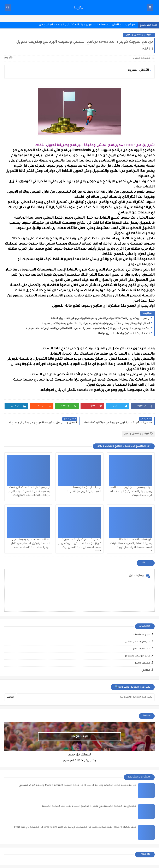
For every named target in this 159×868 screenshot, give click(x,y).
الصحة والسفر (142, 649)
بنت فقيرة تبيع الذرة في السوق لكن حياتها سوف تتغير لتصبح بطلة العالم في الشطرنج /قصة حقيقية (88, 329)
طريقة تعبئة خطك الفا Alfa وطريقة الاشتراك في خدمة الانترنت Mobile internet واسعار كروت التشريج (78, 785)
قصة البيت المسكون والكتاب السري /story (124, 334)
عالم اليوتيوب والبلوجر (138, 656)
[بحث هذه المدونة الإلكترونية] (86, 697)
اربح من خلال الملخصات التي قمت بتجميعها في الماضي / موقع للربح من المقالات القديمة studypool (29, 492)
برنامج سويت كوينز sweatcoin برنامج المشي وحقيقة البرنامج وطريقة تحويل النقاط (100, 319)
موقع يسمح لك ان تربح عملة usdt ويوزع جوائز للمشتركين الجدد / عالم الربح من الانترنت (131, 492)
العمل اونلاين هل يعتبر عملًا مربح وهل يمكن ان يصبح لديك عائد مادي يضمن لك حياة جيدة (96, 324)
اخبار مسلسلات (141, 635)
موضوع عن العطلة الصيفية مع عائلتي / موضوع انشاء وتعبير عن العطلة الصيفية (89, 806)
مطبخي (146, 670)
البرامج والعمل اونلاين (139, 35)
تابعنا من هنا (79, 736)
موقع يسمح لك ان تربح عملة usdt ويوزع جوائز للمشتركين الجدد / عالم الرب (89, 25)
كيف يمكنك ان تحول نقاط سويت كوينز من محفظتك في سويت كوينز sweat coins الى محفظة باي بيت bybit (75, 827)
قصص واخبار (143, 663)
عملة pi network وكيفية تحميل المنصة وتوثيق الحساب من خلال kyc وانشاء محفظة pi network (31, 544)
